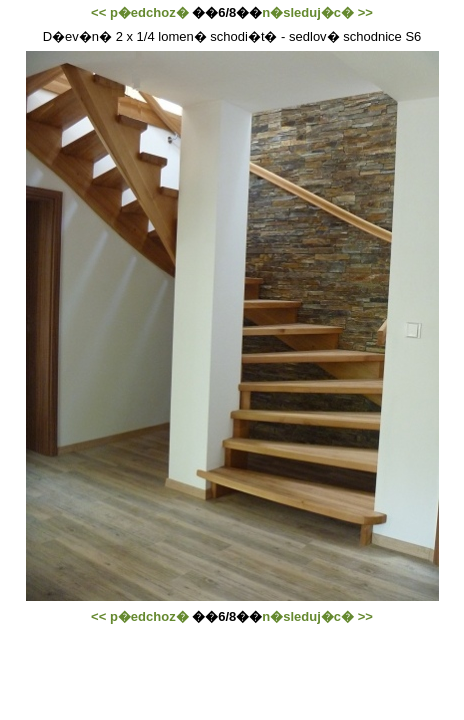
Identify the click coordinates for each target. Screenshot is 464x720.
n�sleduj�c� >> (317, 12)
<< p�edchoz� (140, 12)
